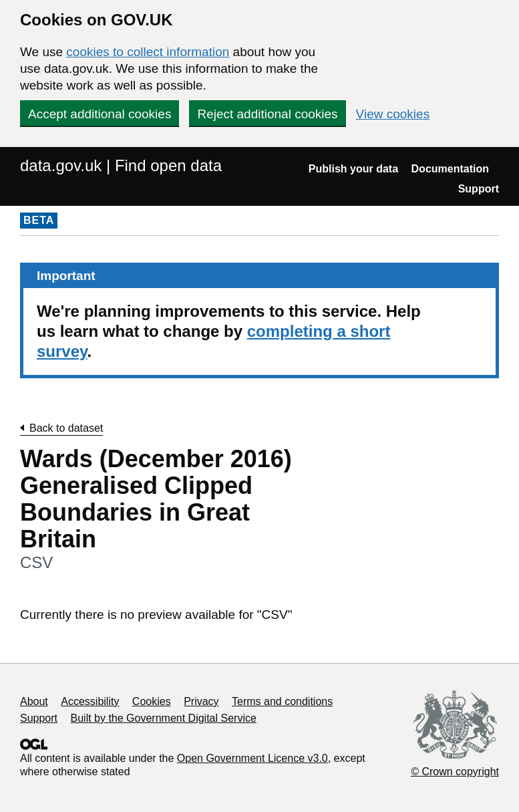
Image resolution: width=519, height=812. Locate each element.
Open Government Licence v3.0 (252, 758)
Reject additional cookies (267, 114)
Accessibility (90, 701)
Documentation (450, 169)
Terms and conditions (282, 701)
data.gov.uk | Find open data (121, 165)
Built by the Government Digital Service (164, 718)
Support (479, 189)
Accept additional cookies (100, 114)
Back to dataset (66, 428)
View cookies (393, 114)
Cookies (152, 701)
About (34, 701)
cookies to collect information (148, 52)
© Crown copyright (455, 772)
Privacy (201, 701)
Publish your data (353, 169)
